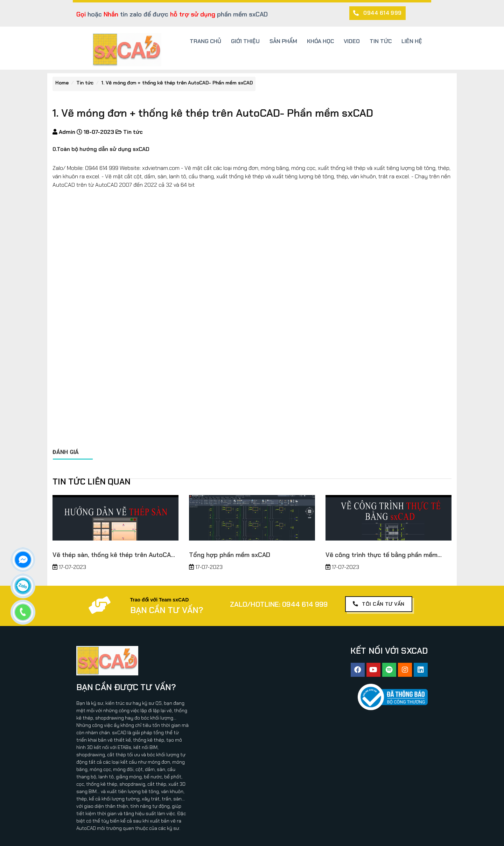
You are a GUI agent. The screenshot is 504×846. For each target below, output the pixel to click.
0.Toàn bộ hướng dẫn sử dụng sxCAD (101, 149)
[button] (377, 13)
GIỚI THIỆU (245, 41)
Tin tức (85, 83)
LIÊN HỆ (412, 41)
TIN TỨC (381, 41)
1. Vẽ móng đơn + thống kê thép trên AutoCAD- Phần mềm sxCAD (177, 83)
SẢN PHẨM (283, 41)
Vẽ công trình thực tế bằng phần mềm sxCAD (381, 555)
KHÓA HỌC (320, 41)
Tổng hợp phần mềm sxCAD (230, 555)
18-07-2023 (98, 132)
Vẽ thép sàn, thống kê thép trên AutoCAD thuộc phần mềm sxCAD (114, 555)
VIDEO (352, 41)
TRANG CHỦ (205, 41)
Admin (66, 132)
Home (62, 83)
